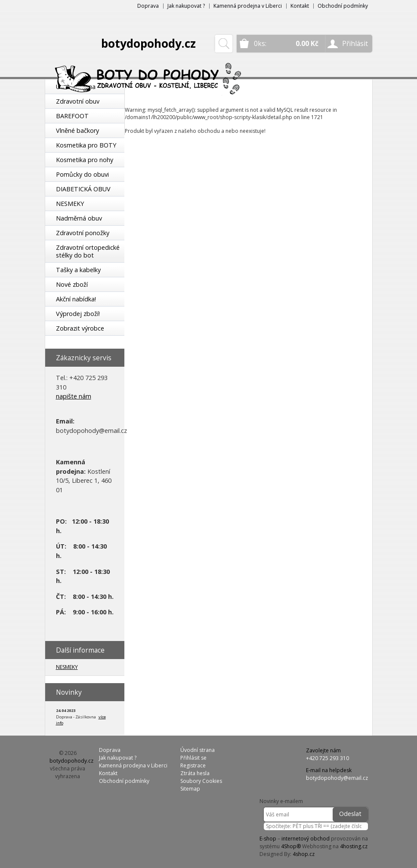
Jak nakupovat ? (186, 6)
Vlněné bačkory (77, 130)
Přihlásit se (193, 758)
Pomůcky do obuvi (82, 174)
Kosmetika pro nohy (85, 160)
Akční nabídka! (76, 299)
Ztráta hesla (195, 773)
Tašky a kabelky (78, 270)
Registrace (193, 765)
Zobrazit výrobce (80, 328)
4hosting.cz (354, 846)
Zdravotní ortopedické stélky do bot (88, 251)
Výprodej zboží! (78, 314)
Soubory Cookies (201, 781)
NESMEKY (70, 204)
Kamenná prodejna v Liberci (248, 6)
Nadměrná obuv (79, 218)
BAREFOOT (72, 116)
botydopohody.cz (148, 43)
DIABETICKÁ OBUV (83, 189)
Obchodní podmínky (343, 6)
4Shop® (291, 846)
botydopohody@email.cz (337, 778)
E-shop (268, 839)
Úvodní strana (198, 750)
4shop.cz (304, 854)
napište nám (74, 396)
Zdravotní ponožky (83, 233)
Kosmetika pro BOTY (86, 145)
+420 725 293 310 (327, 758)
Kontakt (300, 6)
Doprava (148, 6)
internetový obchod (306, 839)
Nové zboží (72, 284)
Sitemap (190, 789)
